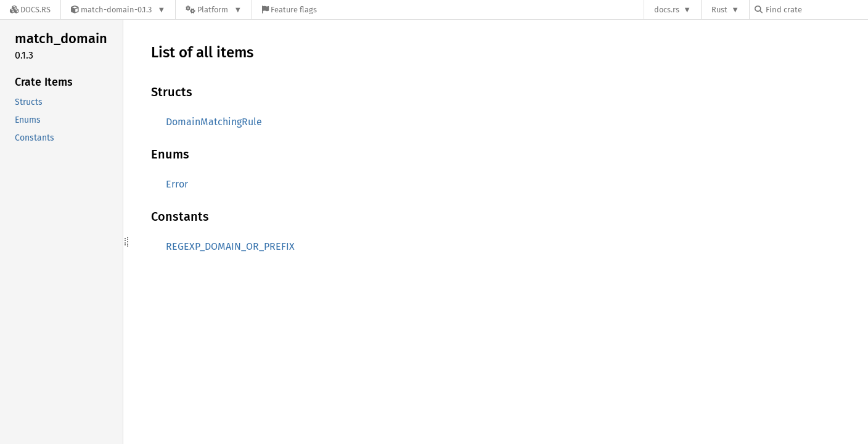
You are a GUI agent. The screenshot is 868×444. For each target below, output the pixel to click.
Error (177, 184)
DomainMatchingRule (214, 122)
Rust (719, 10)
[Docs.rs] (30, 10)
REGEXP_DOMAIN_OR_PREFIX (230, 246)
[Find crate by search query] (816, 10)
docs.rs (667, 10)
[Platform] (214, 10)
